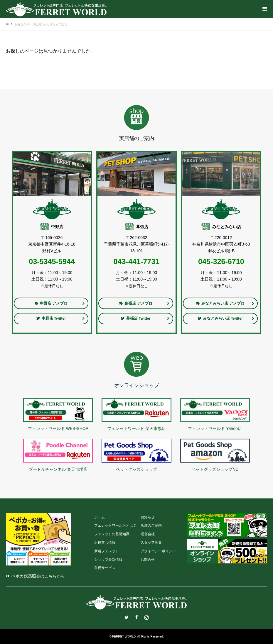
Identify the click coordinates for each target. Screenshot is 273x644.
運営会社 (148, 534)
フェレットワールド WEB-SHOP (58, 428)
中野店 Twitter (51, 318)
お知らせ (148, 517)
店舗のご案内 (151, 525)
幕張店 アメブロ (136, 303)
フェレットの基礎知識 (112, 534)
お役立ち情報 (105, 543)
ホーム (100, 517)
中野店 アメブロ (51, 303)
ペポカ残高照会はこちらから (38, 576)
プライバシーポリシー (158, 551)
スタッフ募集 (151, 543)
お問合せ (148, 560)
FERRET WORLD (124, 637)
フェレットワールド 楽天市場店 (136, 428)
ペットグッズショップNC (215, 469)
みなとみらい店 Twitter (220, 318)
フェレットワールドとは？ (115, 525)
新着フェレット (107, 551)
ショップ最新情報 (108, 560)
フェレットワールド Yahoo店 (215, 428)
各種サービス (105, 568)
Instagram (146, 617)
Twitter (127, 617)
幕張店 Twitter (136, 318)
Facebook (136, 617)
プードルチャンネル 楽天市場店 (58, 469)
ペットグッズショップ (136, 469)
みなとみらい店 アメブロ (220, 303)
